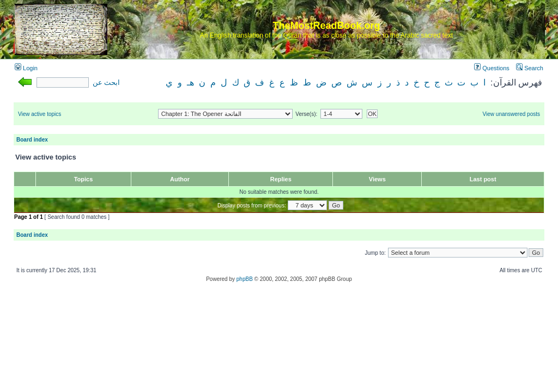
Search (530, 68)
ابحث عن (106, 83)
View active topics (40, 114)
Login (26, 68)
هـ (190, 82)
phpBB (245, 279)
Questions (492, 68)
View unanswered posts (511, 114)
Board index (32, 140)
